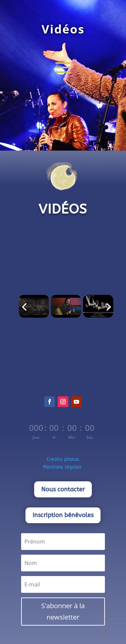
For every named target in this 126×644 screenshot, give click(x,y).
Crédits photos (63, 459)
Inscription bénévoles (63, 515)
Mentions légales (63, 467)
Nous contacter (63, 489)
